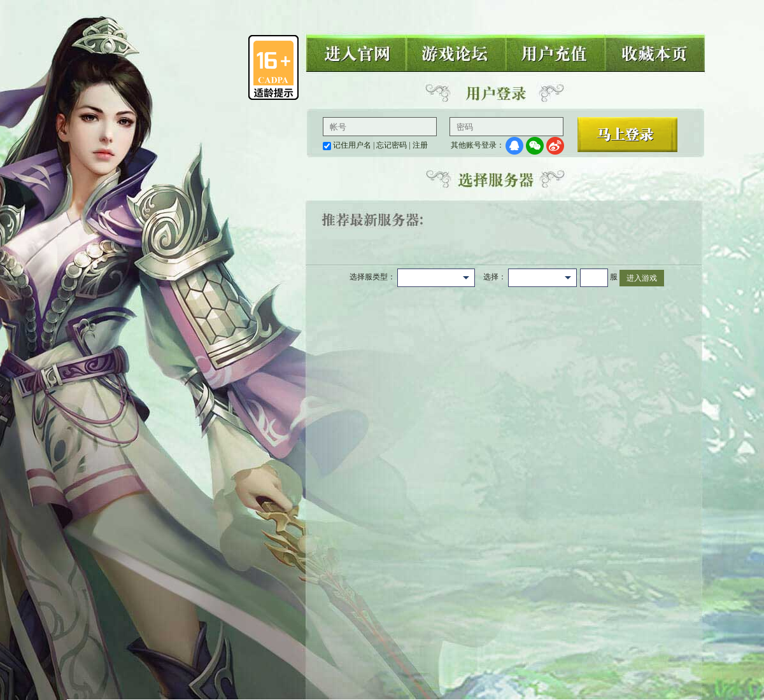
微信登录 (535, 146)
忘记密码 (392, 145)
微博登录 (555, 146)
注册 (420, 145)
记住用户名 (352, 145)
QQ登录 (514, 146)
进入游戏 (642, 278)
